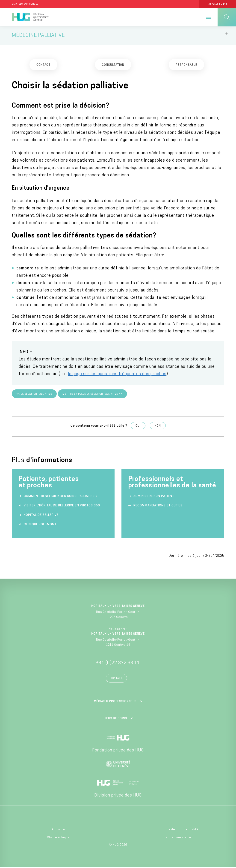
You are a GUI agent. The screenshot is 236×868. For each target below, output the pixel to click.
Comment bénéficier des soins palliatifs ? (61, 497)
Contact (116, 679)
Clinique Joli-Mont (40, 525)
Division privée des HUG (118, 796)
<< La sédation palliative (34, 395)
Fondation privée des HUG (118, 751)
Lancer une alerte (178, 838)
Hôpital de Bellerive (41, 516)
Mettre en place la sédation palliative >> (92, 395)
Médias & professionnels (115, 702)
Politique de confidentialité (178, 831)
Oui (138, 427)
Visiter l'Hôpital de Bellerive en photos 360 (62, 506)
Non (158, 427)
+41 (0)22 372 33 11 (118, 664)
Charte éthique (58, 838)
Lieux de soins (115, 720)
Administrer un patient (154, 497)
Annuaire (58, 831)
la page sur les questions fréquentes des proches (117, 375)
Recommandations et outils (158, 506)
